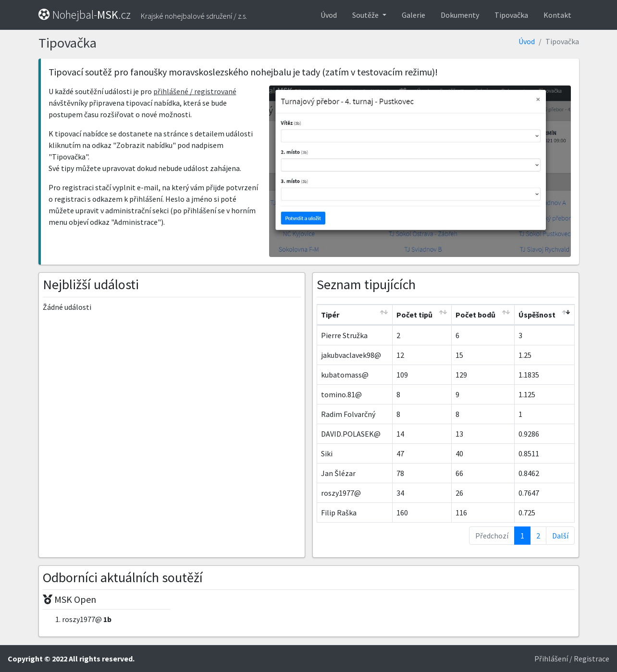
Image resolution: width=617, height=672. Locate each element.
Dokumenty (460, 15)
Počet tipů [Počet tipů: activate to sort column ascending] (414, 315)
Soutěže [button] (366, 15)
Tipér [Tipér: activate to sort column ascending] (330, 315)
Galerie (413, 15)
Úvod (329, 15)
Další (560, 536)
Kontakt (557, 15)
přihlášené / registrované (195, 91)
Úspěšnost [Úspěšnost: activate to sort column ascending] (537, 315)
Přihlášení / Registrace (572, 659)
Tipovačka (511, 15)
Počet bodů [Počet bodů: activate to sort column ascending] (475, 315)
